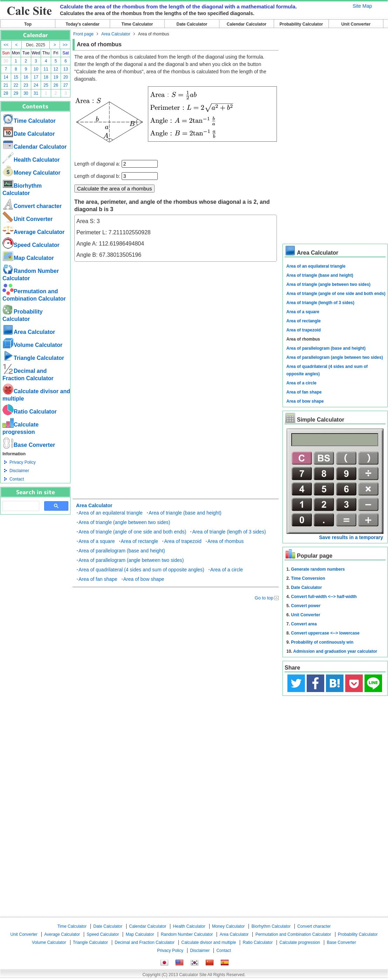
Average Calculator (33, 232)
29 (16, 93)
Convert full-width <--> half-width (324, 597)
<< (6, 45)
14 (6, 77)
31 (36, 93)
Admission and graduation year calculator (335, 651)
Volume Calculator (32, 345)
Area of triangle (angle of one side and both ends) (132, 532)
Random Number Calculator (187, 934)
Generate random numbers (318, 569)
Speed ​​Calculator (31, 245)
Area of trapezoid (183, 541)
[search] (20, 506)
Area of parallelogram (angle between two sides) (131, 560)
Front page (83, 34)
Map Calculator (28, 258)
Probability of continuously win (322, 642)
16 (26, 77)
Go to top (264, 598)
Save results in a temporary (351, 537)
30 (6, 61)
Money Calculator (31, 173)
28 (6, 93)
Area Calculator (29, 332)
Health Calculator (31, 160)
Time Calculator (137, 24)
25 (46, 85)
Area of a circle (227, 570)
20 (66, 77)
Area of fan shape (98, 579)
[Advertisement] (35, 553)
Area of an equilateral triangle (111, 513)
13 (66, 69)
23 (26, 85)
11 (46, 69)
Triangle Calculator (33, 358)
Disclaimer (19, 471)
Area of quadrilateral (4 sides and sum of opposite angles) (141, 570)
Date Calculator (192, 24)
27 (66, 85)
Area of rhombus (226, 541)
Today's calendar (83, 24)
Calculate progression (300, 942)
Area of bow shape (144, 579)
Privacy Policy (23, 462)
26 (56, 85)
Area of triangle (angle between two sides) (124, 522)
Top (28, 24)
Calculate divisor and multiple (209, 942)
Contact (17, 479)
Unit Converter (356, 24)
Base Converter (29, 445)
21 (6, 85)
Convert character (32, 206)
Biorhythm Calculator (271, 926)
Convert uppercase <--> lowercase (325, 633)
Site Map (362, 6)
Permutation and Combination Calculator (293, 934)
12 (56, 69)
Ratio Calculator (30, 412)
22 (16, 85)
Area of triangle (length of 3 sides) (229, 532)
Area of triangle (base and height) (185, 513)
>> (65, 45)
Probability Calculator (301, 24)
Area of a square (97, 541)
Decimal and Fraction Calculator (145, 942)
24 (36, 85)
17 (36, 77)
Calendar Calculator (247, 24)
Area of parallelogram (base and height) (122, 551)
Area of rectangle (140, 541)
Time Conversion (308, 578)
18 (46, 77)
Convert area (304, 624)
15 (16, 77)
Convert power (306, 606)
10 (36, 69)
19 (56, 77)
